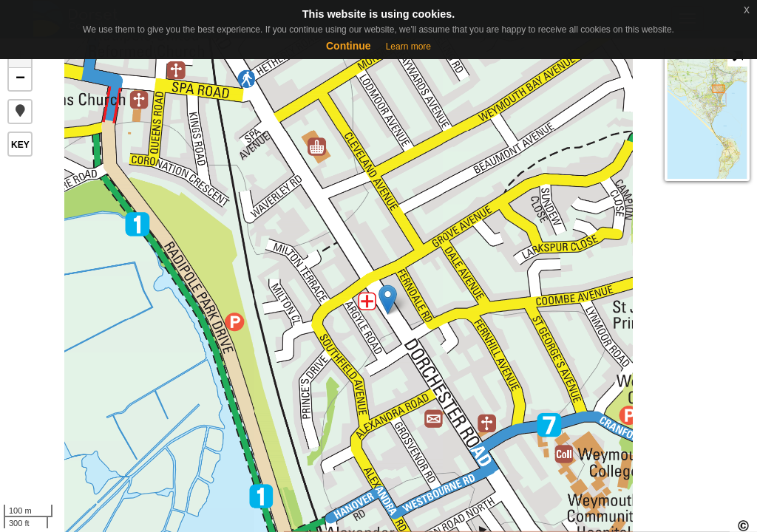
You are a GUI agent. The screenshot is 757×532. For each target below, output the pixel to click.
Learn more (408, 47)
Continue (349, 46)
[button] (20, 112)
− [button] (20, 79)
